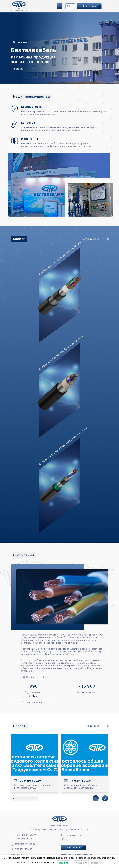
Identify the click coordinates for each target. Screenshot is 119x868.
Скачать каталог (24, 849)
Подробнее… (97, 863)
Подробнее (22, 69)
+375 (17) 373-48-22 (26, 835)
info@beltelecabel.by (25, 844)
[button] (14, 798)
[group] (34, 763)
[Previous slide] (96, 798)
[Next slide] (105, 798)
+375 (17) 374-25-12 (25, 839)
